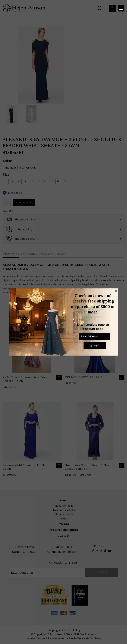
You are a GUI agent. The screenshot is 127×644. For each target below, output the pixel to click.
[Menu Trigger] (121, 8)
